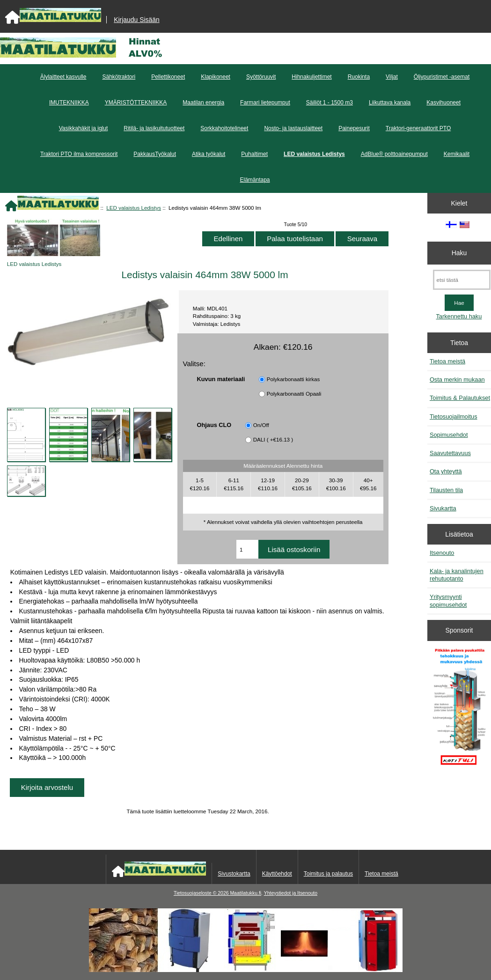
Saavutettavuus (450, 453)
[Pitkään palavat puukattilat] (459, 710)
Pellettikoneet (168, 77)
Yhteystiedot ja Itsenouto (291, 893)
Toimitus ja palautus (328, 874)
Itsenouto (442, 553)
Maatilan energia (203, 103)
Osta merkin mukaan (457, 379)
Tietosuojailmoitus (454, 416)
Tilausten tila (446, 490)
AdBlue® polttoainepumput (394, 154)
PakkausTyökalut (155, 154)
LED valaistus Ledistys (134, 208)
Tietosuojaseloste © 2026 (202, 893)
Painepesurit (354, 128)
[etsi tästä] (462, 280)
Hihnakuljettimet (311, 77)
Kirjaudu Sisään (136, 20)
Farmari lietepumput (265, 103)
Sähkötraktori (119, 77)
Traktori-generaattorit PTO (418, 128)
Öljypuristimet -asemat (442, 77)
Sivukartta (443, 508)
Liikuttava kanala (390, 103)
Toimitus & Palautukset (460, 398)
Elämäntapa (255, 180)
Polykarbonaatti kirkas (293, 379)
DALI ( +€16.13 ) (273, 439)
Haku (459, 253)
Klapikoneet (216, 77)
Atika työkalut (209, 154)
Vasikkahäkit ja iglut (84, 128)
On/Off (261, 425)
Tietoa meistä (447, 361)
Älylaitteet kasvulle (63, 77)
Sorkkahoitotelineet (224, 128)
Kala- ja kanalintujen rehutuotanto (457, 575)
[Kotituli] (246, 970)
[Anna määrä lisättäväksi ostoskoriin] (247, 549)
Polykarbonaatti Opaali (294, 394)
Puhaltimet (254, 154)
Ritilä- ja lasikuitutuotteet (154, 128)
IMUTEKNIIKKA (69, 103)
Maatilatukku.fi (245, 893)
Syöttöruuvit (261, 77)
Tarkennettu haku (459, 316)
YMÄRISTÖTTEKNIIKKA (136, 103)
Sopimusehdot (449, 435)
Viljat (392, 77)
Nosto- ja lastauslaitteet (293, 128)
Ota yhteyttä (446, 471)
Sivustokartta (234, 874)
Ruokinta (359, 77)
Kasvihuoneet (443, 103)
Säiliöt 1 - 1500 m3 (330, 103)
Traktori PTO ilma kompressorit (79, 154)
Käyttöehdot (277, 874)
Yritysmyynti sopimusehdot (448, 601)
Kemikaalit (457, 154)
